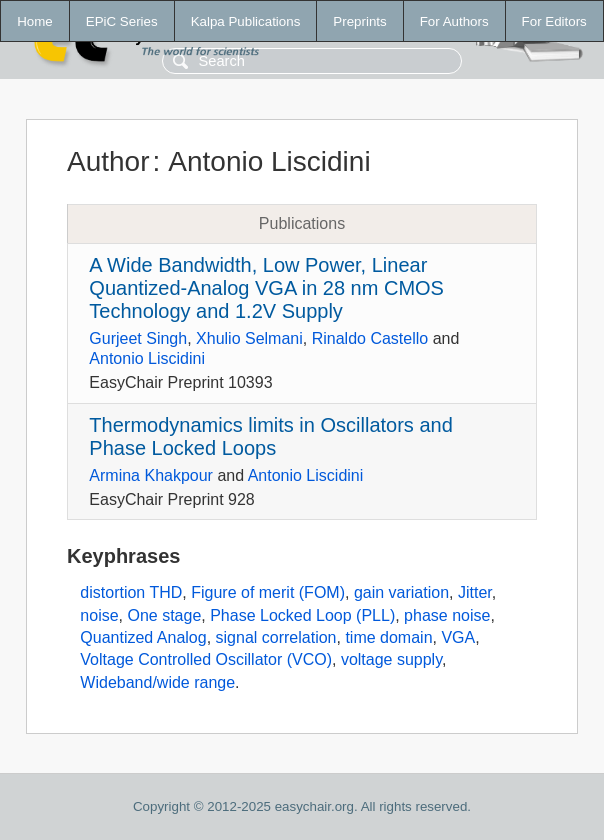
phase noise (447, 615)
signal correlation (276, 637)
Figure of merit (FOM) (268, 592)
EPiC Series (122, 21)
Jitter (475, 592)
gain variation (401, 592)
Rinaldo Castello (370, 338)
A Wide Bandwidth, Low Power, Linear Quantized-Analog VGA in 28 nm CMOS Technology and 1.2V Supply (266, 288)
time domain (388, 637)
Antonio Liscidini (147, 358)
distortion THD (131, 592)
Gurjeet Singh (138, 338)
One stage (164, 615)
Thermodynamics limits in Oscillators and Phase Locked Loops (270, 436)
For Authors (454, 21)
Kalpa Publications (246, 21)
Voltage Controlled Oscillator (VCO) (206, 659)
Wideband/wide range (157, 682)
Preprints (359, 21)
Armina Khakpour (151, 475)
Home (35, 21)
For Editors (554, 21)
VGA (458, 637)
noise (99, 615)
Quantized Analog (143, 637)
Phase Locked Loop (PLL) (302, 615)
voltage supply (391, 659)
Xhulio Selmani (249, 338)
